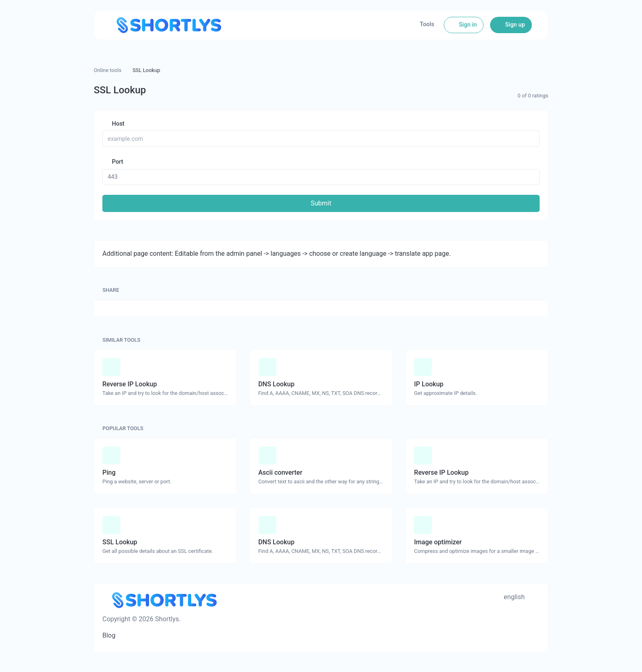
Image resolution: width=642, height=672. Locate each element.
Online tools (108, 70)
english (513, 597)
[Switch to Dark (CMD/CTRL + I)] (536, 597)
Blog (109, 635)
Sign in (467, 25)
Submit (321, 203)
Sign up (514, 25)
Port (117, 162)
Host (118, 124)
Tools (427, 24)
